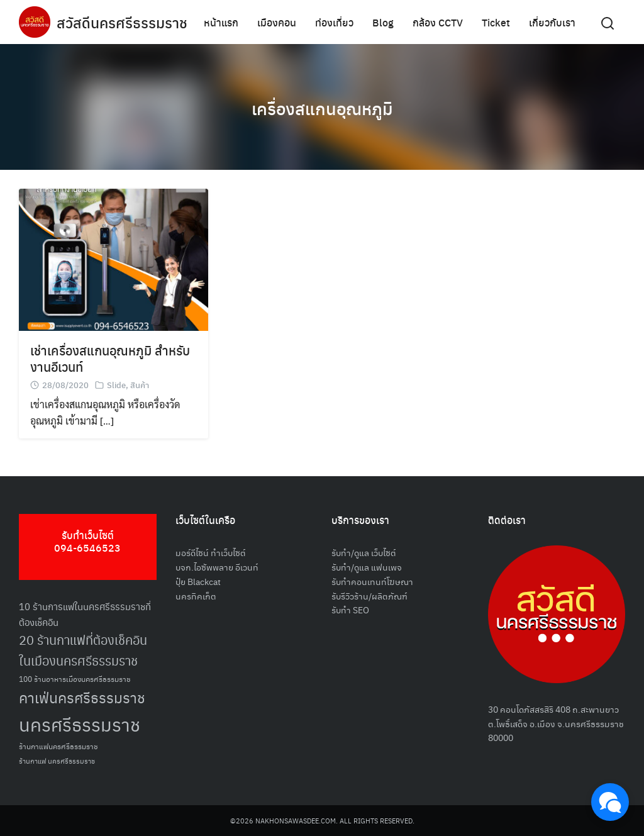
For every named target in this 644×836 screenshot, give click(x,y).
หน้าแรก (221, 22)
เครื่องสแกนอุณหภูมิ (322, 107)
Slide (116, 385)
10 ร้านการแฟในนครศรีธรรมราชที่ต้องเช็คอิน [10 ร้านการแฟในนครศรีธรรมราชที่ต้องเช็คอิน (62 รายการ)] (85, 614)
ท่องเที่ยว (334, 22)
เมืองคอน (277, 22)
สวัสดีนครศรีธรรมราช (124, 22)
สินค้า (140, 385)
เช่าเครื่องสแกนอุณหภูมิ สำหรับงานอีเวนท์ (110, 358)
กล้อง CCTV (438, 22)
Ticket (496, 22)
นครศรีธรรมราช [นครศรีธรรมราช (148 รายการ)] (80, 724)
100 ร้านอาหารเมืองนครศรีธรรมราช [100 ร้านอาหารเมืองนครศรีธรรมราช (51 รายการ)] (75, 678)
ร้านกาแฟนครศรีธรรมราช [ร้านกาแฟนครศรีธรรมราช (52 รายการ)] (58, 746)
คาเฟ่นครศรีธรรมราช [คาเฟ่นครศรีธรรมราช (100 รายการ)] (82, 697)
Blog (383, 22)
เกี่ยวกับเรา (552, 22)
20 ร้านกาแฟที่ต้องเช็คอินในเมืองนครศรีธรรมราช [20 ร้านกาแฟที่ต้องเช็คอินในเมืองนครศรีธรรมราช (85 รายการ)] (83, 650)
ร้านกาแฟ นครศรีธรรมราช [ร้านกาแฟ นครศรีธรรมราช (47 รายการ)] (57, 761)
